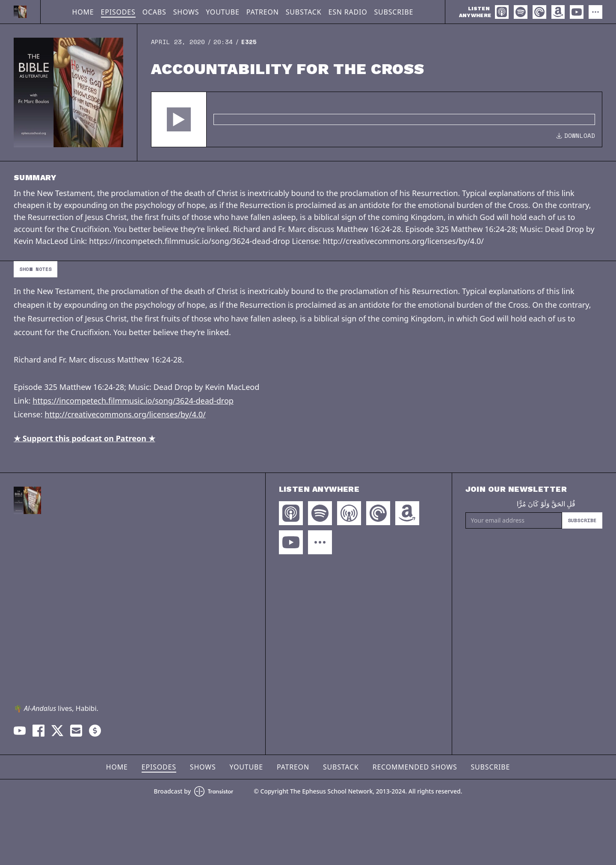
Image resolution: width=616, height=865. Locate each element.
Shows (186, 12)
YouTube (222, 12)
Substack (304, 12)
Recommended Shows (415, 767)
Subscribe (394, 12)
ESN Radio (348, 12)
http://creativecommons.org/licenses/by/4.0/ (125, 414)
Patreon (263, 12)
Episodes (118, 12)
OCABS (154, 12)
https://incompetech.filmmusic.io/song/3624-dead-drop (133, 401)
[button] (179, 119)
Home (83, 12)
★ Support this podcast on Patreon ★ (84, 438)
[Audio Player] (377, 119)
